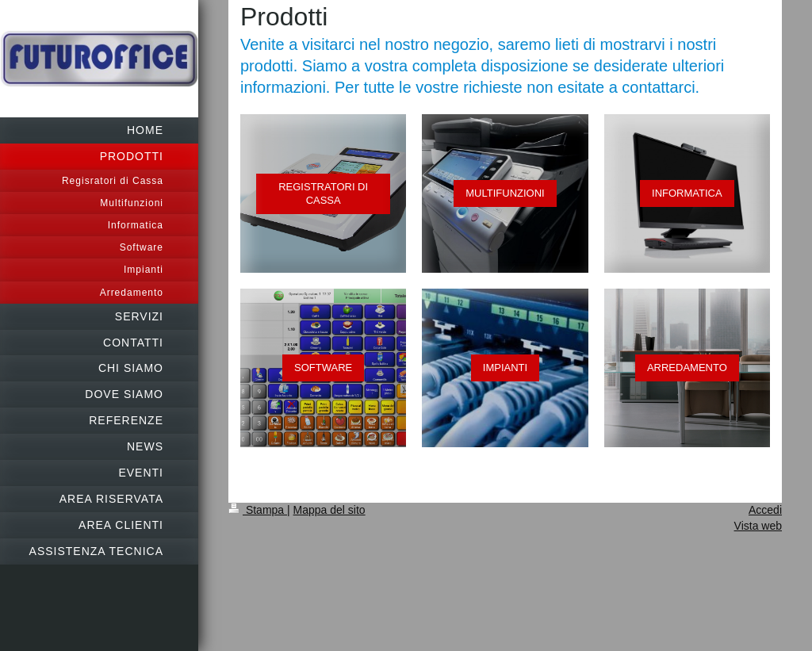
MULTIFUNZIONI (505, 193)
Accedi (765, 510)
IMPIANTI (505, 368)
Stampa (258, 510)
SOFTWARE (323, 368)
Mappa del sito (329, 510)
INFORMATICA (687, 193)
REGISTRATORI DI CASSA (323, 194)
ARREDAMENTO (687, 368)
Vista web (758, 526)
